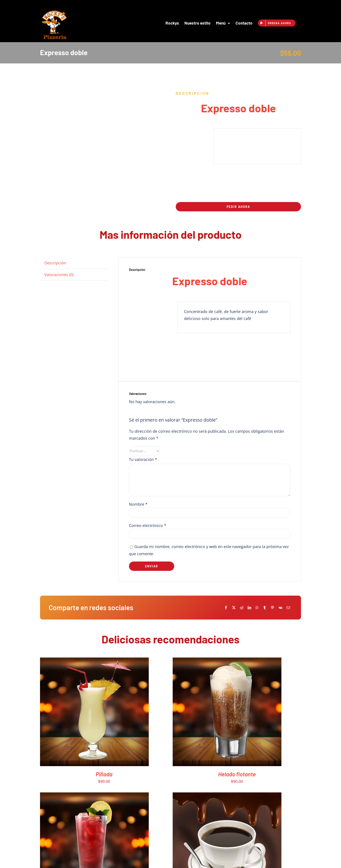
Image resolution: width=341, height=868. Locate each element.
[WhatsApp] (257, 608)
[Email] (288, 608)
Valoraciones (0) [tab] (59, 275)
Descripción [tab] (55, 263)
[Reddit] (242, 608)
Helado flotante (237, 774)
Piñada (104, 774)
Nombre (138, 504)
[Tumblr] (265, 608)
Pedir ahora (238, 207)
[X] (234, 608)
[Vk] (280, 608)
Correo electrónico (148, 525)
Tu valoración (143, 459)
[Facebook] (226, 608)
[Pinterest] (272, 608)
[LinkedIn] (249, 608)
